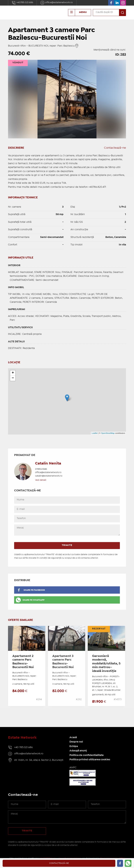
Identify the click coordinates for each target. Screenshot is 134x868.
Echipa (74, 746)
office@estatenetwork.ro (57, 3)
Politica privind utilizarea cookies (90, 760)
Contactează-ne (115, 148)
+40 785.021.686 (23, 747)
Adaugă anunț (78, 751)
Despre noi (76, 742)
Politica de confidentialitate (87, 755)
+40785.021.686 (22, 3)
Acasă (73, 737)
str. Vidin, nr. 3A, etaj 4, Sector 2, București (39, 760)
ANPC (73, 768)
